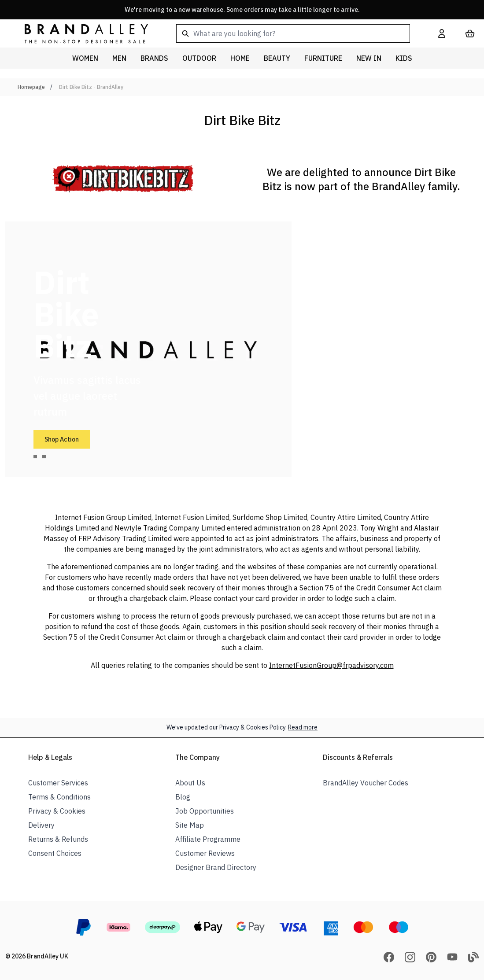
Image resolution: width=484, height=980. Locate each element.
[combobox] (293, 33)
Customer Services (58, 783)
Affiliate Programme (208, 839)
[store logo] (79, 33)
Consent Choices (55, 853)
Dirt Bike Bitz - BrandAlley (91, 87)
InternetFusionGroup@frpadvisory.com (331, 665)
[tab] (35, 457)
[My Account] (442, 33)
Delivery (41, 825)
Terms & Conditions (59, 797)
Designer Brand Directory (216, 867)
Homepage (31, 87)
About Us (190, 783)
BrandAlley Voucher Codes (366, 783)
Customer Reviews (205, 853)
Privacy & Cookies (57, 811)
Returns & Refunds (58, 839)
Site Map (190, 825)
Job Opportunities (205, 811)
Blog (183, 797)
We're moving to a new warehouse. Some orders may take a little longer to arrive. (242, 10)
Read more (303, 727)
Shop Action (62, 439)
